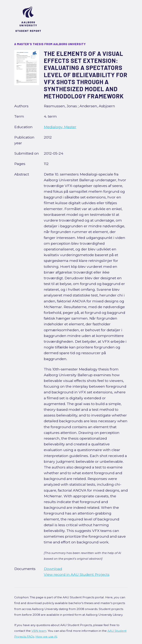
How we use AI (46, 637)
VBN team (39, 631)
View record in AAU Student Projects (77, 574)
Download (53, 569)
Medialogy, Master (60, 127)
